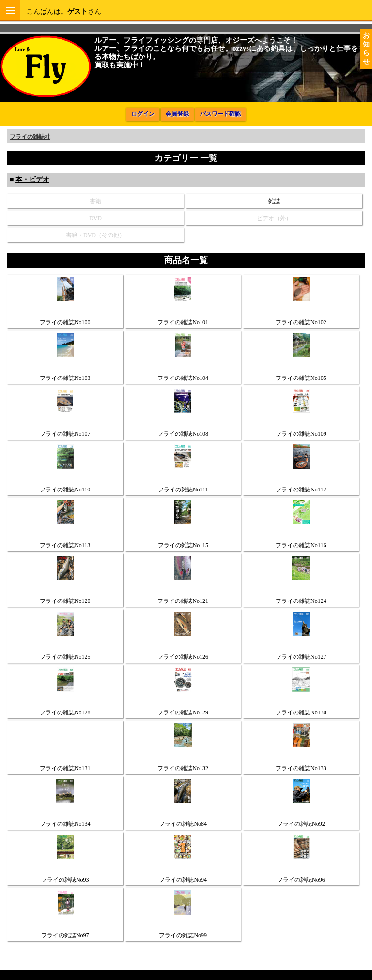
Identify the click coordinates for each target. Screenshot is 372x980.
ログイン (143, 114)
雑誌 (274, 201)
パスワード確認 (220, 114)
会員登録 (177, 114)
